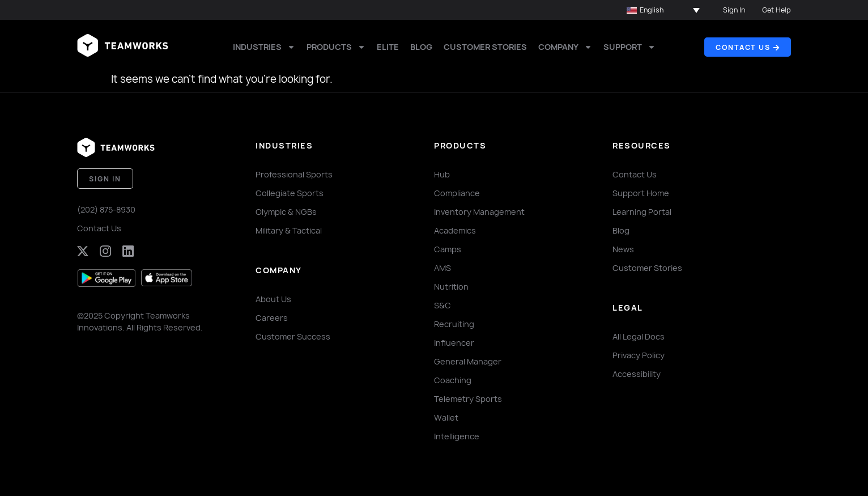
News (623, 249)
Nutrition (451, 287)
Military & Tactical (289, 230)
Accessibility (637, 374)
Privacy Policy (639, 355)
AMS (442, 268)
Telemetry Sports (468, 399)
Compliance (457, 193)
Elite (388, 47)
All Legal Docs (639, 336)
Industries (264, 47)
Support (629, 47)
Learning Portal (642, 212)
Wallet (446, 417)
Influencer (454, 343)
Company (565, 47)
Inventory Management (479, 212)
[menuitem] (663, 10)
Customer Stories (485, 47)
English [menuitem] (652, 10)
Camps (448, 249)
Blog (421, 47)
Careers (272, 318)
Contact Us (99, 228)
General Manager (468, 361)
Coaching (453, 380)
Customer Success (293, 336)
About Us (273, 299)
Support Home (641, 193)
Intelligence (457, 436)
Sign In (734, 10)
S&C (442, 305)
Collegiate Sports (290, 193)
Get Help (776, 10)
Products (336, 47)
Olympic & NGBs (286, 212)
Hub (442, 174)
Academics (455, 230)
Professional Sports (294, 174)
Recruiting (454, 324)
